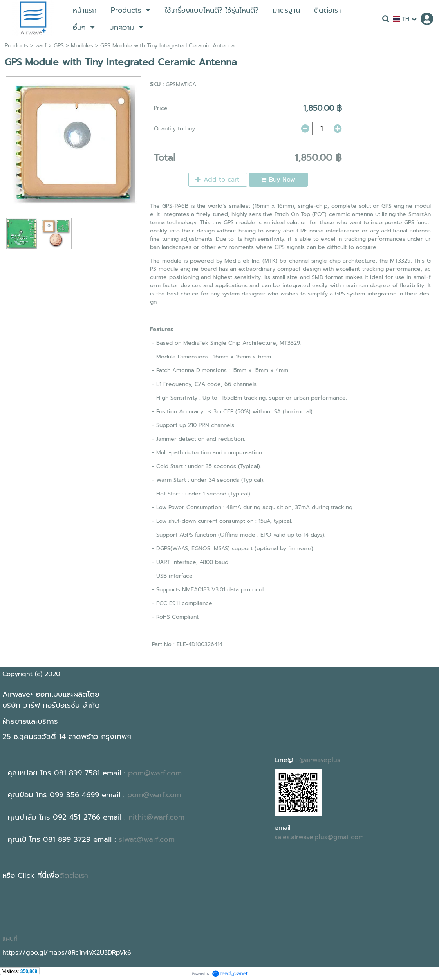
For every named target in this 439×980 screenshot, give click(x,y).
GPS (59, 46)
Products (16, 46)
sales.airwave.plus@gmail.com (319, 837)
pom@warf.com (155, 773)
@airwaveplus (320, 760)
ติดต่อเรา (74, 876)
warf (41, 46)
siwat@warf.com (147, 839)
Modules (82, 46)
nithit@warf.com (156, 817)
